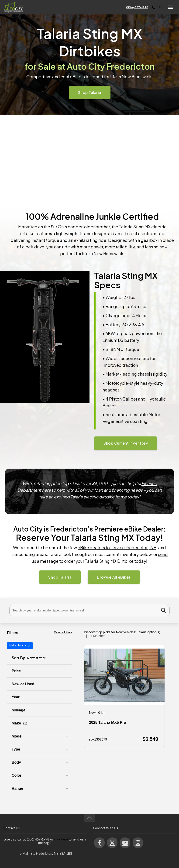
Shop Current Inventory (126, 443)
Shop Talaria (90, 92)
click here (61, 839)
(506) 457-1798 (137, 7)
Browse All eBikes (114, 577)
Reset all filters (63, 632)
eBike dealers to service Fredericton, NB (117, 547)
